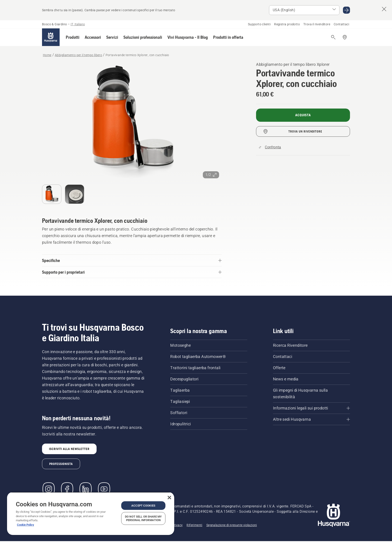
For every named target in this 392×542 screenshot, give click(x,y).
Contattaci (341, 24)
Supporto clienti (259, 24)
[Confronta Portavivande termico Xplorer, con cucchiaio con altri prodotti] (270, 147)
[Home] (51, 37)
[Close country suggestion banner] (384, 9)
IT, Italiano (78, 24)
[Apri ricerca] (333, 37)
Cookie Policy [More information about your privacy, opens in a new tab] (26, 525)
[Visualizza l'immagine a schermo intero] (132, 121)
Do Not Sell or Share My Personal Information (143, 518)
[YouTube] (104, 489)
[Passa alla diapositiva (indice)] (52, 194)
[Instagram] (49, 489)
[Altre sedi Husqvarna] (311, 419)
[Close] (169, 498)
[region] (91, 513)
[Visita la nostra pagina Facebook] (67, 489)
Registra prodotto (287, 24)
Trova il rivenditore (317, 24)
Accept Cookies (143, 506)
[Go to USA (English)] (346, 10)
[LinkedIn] (86, 489)
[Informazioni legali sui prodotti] (311, 408)
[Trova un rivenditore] (345, 37)
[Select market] (304, 10)
